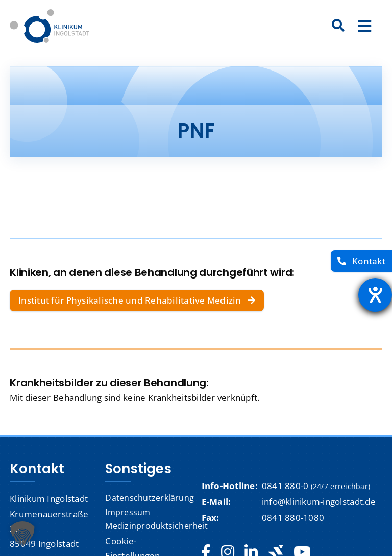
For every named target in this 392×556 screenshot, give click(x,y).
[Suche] (338, 26)
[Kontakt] (361, 261)
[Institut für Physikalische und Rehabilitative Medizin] (137, 300)
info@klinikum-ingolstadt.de (319, 502)
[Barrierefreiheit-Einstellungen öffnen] (375, 295)
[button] (22, 534)
